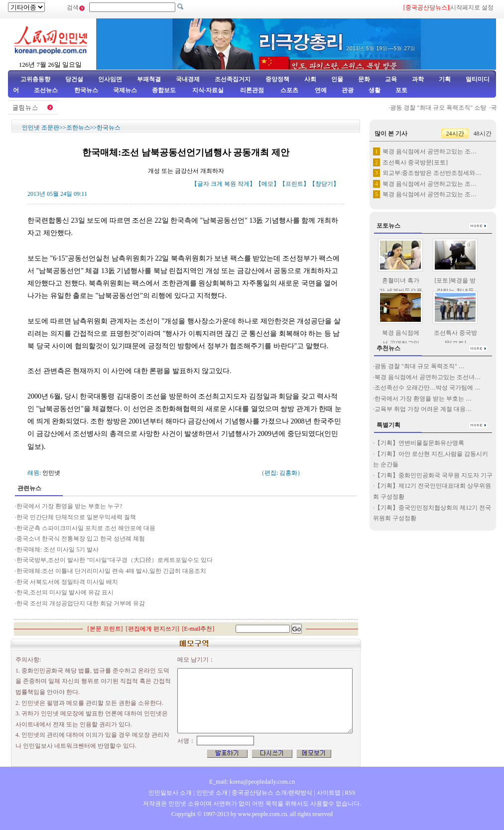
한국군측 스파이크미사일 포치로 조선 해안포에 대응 (86, 528)
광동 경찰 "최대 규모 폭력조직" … (420, 366)
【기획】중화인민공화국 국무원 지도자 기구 (434, 475)
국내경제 (188, 79)
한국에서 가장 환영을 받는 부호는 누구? (69, 506)
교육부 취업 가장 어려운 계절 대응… (423, 409)
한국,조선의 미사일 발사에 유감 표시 (65, 592)
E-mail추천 (198, 629)
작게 (244, 184)
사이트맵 (329, 793)
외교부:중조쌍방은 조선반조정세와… (432, 173)
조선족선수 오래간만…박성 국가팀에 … (428, 388)
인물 (337, 79)
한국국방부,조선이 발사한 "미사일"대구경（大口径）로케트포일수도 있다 (115, 560)
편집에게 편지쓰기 (153, 629)
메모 (267, 184)
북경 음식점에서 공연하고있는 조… (430, 151)
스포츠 (289, 90)
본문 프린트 (105, 629)
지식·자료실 (209, 90)
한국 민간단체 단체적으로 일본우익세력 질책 (76, 517)
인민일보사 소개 (170, 793)
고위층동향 (35, 79)
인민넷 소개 (211, 793)
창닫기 (324, 184)
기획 (445, 79)
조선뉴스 (47, 90)
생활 (375, 90)
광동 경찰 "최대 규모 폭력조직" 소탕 (443, 108)
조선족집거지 (233, 79)
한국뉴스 (86, 90)
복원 (230, 184)
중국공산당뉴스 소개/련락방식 (272, 793)
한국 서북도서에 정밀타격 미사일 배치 (67, 582)
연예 (320, 90)
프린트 (294, 184)
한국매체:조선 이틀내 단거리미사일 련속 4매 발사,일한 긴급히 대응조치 (111, 571)
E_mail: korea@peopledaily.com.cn (252, 782)
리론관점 (252, 90)
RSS (350, 793)
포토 (401, 90)
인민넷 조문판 (41, 128)
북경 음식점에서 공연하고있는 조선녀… (428, 377)
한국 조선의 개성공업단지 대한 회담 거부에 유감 (81, 603)
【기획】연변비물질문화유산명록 (419, 443)
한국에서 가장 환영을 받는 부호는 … (423, 399)
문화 (364, 79)
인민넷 (51, 473)
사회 (310, 79)
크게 (217, 184)
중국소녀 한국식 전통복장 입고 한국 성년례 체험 (81, 539)
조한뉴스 (78, 128)
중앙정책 (277, 79)
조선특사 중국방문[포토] (415, 162)
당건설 (74, 79)
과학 (418, 79)
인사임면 (110, 79)
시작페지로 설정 (472, 7)
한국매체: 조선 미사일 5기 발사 (58, 550)
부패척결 (149, 79)
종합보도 (164, 90)
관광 (348, 90)
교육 (391, 79)
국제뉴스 (125, 90)
